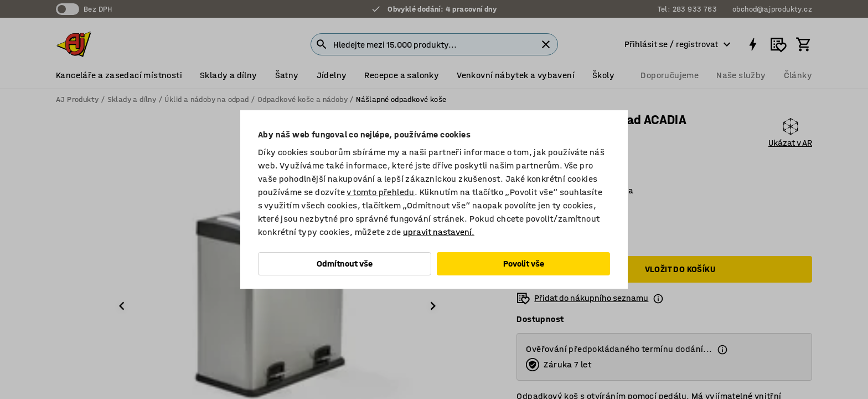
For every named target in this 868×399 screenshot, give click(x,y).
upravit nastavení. (439, 232)
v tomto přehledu (380, 192)
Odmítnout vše (345, 264)
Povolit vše (524, 264)
